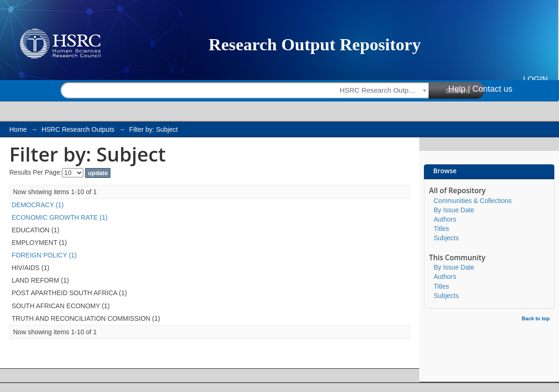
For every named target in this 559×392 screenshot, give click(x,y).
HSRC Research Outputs (78, 129)
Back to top (536, 318)
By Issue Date (454, 210)
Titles (441, 229)
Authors (445, 219)
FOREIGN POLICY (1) (44, 255)
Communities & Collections (473, 201)
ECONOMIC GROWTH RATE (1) (60, 217)
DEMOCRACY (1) (38, 205)
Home (18, 129)
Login (535, 79)
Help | (459, 89)
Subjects (446, 238)
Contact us (492, 89)
